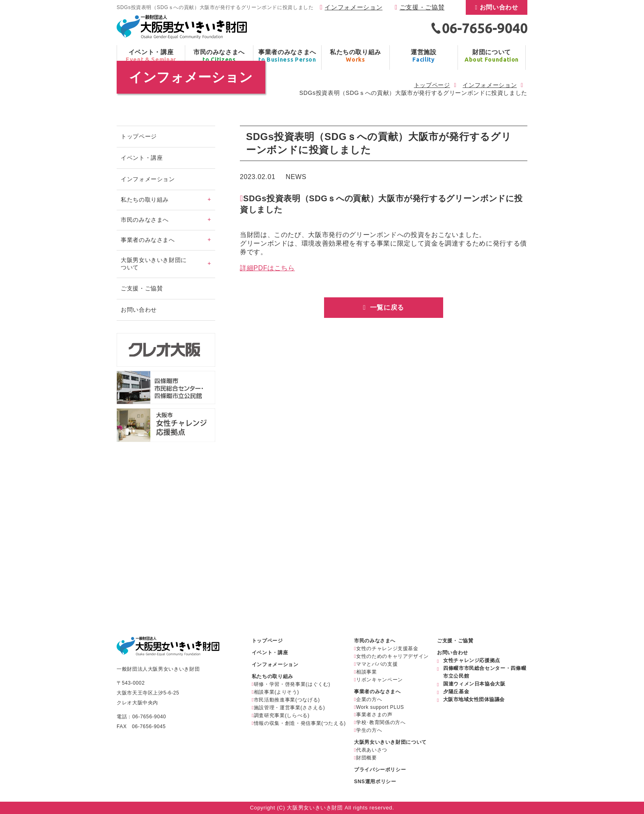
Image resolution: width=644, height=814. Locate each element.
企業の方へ (369, 699)
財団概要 (367, 758)
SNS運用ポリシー (375, 782)
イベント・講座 (142, 158)
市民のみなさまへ (375, 641)
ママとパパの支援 (377, 664)
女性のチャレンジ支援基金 (387, 648)
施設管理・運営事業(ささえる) (290, 708)
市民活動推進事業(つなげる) (287, 700)
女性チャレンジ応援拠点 (472, 660)
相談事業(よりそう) (276, 692)
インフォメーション (353, 7)
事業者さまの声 (374, 715)
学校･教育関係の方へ (381, 722)
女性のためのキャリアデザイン (392, 656)
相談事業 (367, 672)
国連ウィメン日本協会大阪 (474, 684)
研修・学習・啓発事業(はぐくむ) (292, 684)
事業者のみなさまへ (377, 692)
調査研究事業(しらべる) (282, 715)
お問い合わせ (499, 7)
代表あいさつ (372, 750)
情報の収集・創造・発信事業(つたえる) (300, 723)
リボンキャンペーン (379, 680)
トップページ (432, 85)
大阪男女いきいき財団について (390, 742)
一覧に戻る (386, 307)
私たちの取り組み (273, 676)
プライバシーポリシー (380, 770)
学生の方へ (369, 730)
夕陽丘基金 (456, 692)
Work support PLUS (380, 707)
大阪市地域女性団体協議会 (474, 699)
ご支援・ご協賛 (422, 7)
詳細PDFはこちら (267, 268)
